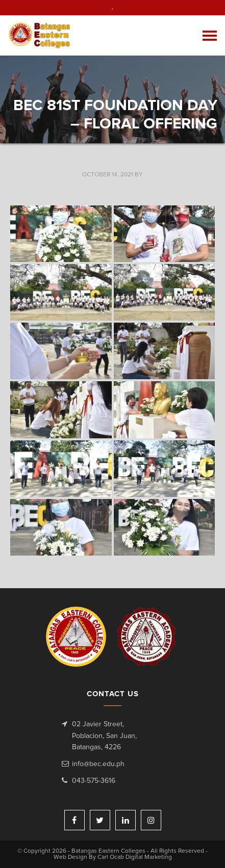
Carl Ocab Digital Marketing (135, 857)
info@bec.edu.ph (98, 764)
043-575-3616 (94, 781)
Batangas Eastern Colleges (40, 35)
